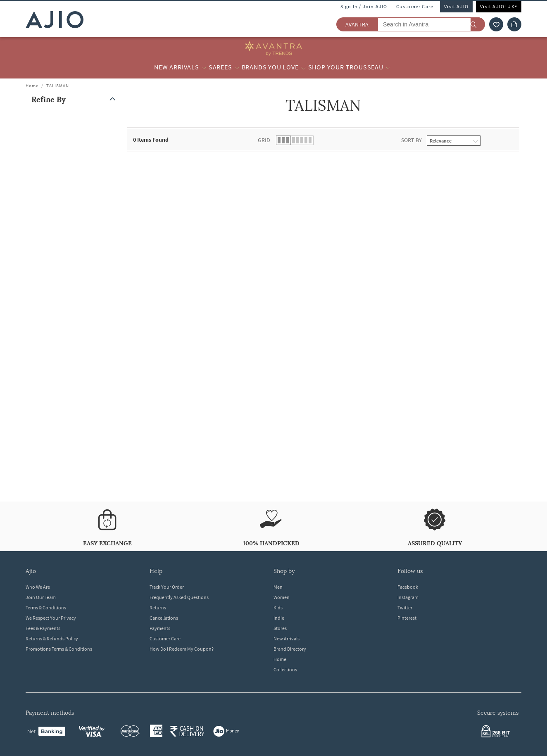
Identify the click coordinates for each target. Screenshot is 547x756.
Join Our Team (41, 597)
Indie (279, 618)
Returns (158, 607)
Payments (160, 628)
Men (278, 587)
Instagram (408, 597)
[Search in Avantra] (431, 24)
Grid (264, 140)
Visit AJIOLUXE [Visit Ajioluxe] (499, 6)
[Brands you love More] (303, 67)
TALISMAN (58, 86)
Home (32, 86)
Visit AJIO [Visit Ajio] (456, 6)
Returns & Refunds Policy (52, 638)
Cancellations (164, 618)
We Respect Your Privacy (51, 618)
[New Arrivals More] (204, 67)
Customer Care (415, 6)
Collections (285, 669)
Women (282, 597)
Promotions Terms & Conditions (59, 649)
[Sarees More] (237, 67)
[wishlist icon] (496, 24)
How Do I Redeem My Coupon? (182, 649)
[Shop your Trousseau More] (388, 67)
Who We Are (38, 587)
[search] (478, 24)
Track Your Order (167, 587)
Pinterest (407, 618)
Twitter (405, 607)
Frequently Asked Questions (179, 597)
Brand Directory (290, 649)
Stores (280, 628)
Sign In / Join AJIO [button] (364, 6)
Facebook (408, 587)
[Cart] (514, 24)
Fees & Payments (43, 628)
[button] (75, 99)
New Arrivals (287, 638)
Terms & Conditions (46, 607)
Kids (278, 607)
